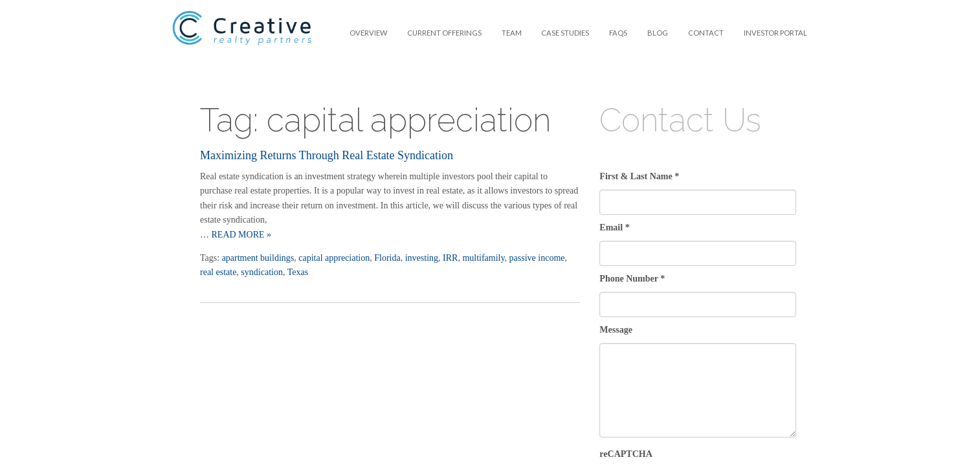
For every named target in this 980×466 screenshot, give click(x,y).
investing (422, 258)
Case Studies (565, 33)
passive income (537, 258)
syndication (262, 272)
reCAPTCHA (626, 454)
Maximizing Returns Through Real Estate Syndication (327, 155)
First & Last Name (639, 176)
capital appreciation (334, 258)
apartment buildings (258, 258)
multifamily (483, 258)
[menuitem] (369, 33)
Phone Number (632, 279)
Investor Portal (775, 33)
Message (616, 330)
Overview (368, 33)
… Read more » (236, 235)
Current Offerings (444, 33)
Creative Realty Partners (242, 36)
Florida (387, 258)
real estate (218, 272)
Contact (706, 33)
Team (512, 33)
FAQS (618, 33)
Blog (658, 33)
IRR (450, 258)
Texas (298, 272)
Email (614, 227)
